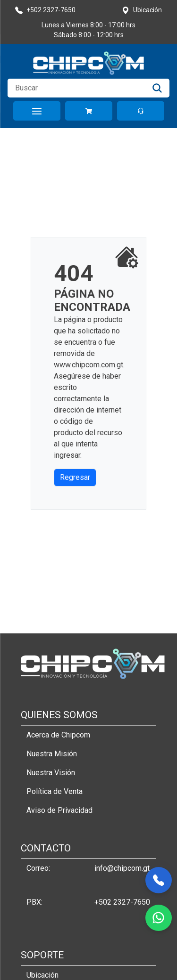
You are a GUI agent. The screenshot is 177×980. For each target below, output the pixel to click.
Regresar (75, 477)
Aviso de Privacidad (59, 810)
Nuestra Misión (52, 754)
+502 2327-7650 (122, 902)
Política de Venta (55, 791)
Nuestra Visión (51, 773)
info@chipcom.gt (122, 868)
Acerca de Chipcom (58, 735)
